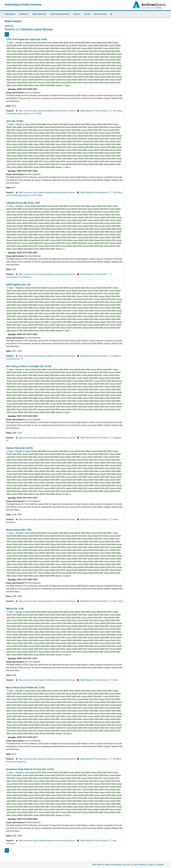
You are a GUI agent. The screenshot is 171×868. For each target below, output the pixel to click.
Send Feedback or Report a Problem (149, 865)
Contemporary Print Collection (19, 277)
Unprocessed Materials (60, 14)
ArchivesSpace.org (118, 865)
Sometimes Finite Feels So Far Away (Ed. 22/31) (30, 769)
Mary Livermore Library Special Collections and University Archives (47, 111)
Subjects (77, 14)
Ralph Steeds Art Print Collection (94, 111)
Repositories (10, 14)
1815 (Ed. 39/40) (15, 121)
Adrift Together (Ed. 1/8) (18, 285)
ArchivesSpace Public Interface (23, 4)
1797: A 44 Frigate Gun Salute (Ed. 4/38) (27, 39)
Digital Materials (39, 14)
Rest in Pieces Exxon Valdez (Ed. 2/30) (25, 687)
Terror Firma (118, 601)
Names (87, 14)
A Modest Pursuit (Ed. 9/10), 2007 (23, 203)
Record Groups (100, 14)
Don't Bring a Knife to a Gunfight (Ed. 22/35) (29, 366)
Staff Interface (98, 865)
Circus (115, 680)
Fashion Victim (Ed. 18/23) (19, 448)
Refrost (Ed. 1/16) (15, 609)
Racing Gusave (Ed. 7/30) (19, 530)
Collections (24, 14)
